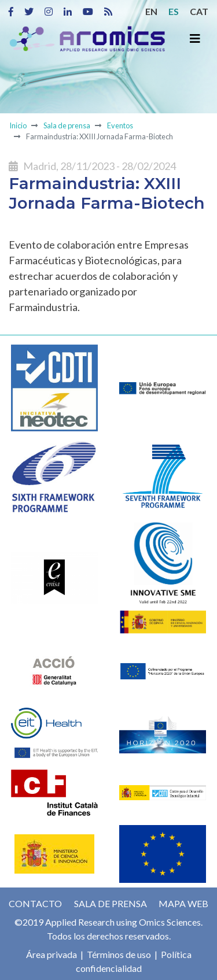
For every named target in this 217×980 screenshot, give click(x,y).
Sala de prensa (67, 125)
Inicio (18, 125)
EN (151, 11)
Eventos (120, 125)
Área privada (52, 954)
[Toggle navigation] (195, 38)
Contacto (35, 903)
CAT (199, 11)
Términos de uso (118, 954)
